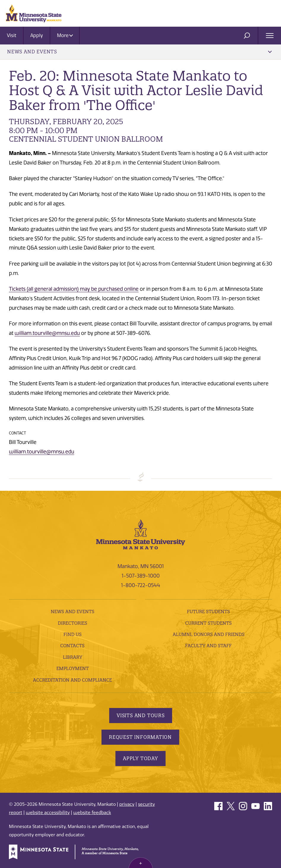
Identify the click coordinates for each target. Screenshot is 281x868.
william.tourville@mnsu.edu (47, 333)
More (65, 35)
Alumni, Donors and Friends (209, 634)
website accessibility (48, 813)
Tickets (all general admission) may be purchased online (74, 289)
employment (73, 668)
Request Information (140, 737)
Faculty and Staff (208, 646)
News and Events (139, 52)
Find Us (73, 634)
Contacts (72, 646)
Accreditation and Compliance (72, 680)
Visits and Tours (141, 715)
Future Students (208, 612)
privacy (127, 804)
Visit (12, 35)
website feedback (92, 813)
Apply (37, 35)
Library (73, 657)
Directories (73, 623)
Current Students (208, 623)
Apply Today (140, 758)
